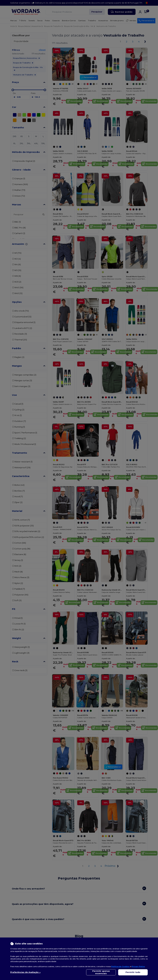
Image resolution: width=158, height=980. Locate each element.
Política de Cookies (120, 966)
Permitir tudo (133, 972)
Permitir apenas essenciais (101, 972)
